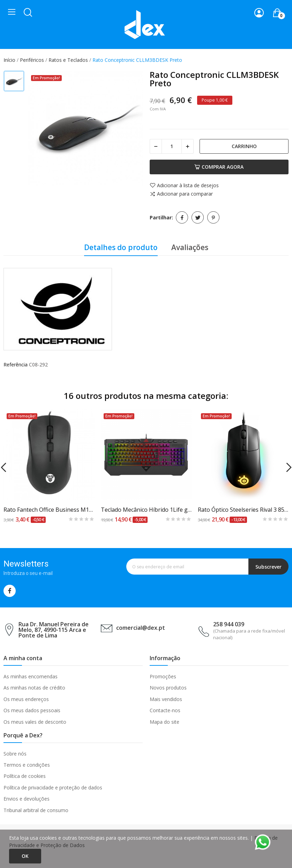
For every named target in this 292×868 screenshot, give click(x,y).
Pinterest (213, 217)
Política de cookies (25, 776)
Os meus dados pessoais (32, 710)
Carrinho (244, 146)
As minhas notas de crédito (34, 688)
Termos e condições (27, 765)
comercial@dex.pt (141, 628)
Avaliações (190, 247)
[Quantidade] (172, 146)
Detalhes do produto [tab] (121, 247)
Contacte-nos (165, 710)
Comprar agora (219, 167)
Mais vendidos (166, 699)
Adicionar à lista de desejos (184, 185)
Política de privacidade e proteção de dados (53, 787)
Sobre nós (15, 754)
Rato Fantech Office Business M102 (49, 510)
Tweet (198, 217)
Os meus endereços (26, 699)
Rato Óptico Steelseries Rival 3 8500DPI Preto (243, 510)
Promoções (163, 676)
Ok (25, 856)
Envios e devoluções (27, 799)
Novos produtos (168, 688)
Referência (16, 364)
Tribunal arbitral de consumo (36, 810)
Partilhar (182, 217)
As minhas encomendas (31, 676)
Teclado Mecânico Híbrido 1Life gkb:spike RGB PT (146, 510)
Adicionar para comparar (181, 194)
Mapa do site (164, 722)
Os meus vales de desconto (35, 722)
